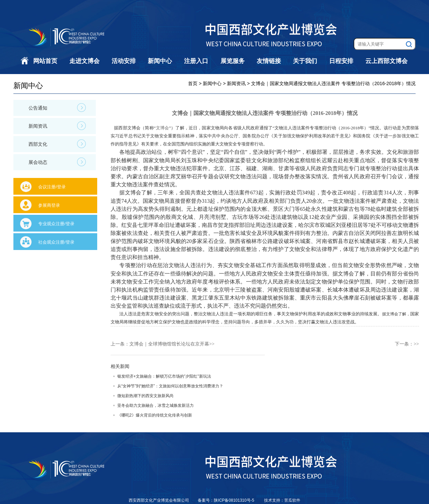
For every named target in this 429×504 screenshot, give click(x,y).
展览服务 (233, 61)
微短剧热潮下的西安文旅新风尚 (145, 396)
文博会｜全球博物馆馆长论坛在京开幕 (169, 344)
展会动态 (57, 162)
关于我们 (305, 61)
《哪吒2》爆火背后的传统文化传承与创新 (155, 415)
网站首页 (45, 61)
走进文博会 (84, 61)
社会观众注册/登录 (56, 242)
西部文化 (57, 144)
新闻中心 (160, 61)
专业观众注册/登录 (56, 224)
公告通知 (57, 108)
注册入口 (196, 61)
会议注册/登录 (52, 187)
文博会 (163, 128)
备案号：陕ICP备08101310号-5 (226, 500)
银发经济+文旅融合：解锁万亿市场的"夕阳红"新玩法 (164, 376)
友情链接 (269, 61)
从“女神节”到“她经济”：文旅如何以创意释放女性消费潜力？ (170, 386)
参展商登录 (49, 205)
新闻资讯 (57, 126)
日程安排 (341, 61)
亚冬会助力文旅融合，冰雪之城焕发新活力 (156, 405)
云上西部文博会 (386, 61)
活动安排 (124, 61)
